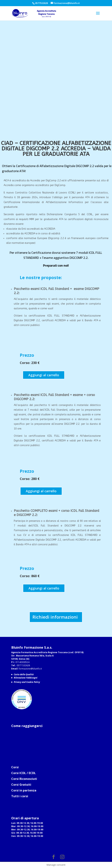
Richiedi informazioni (55, 617)
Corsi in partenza (24, 790)
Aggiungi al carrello (44, 375)
